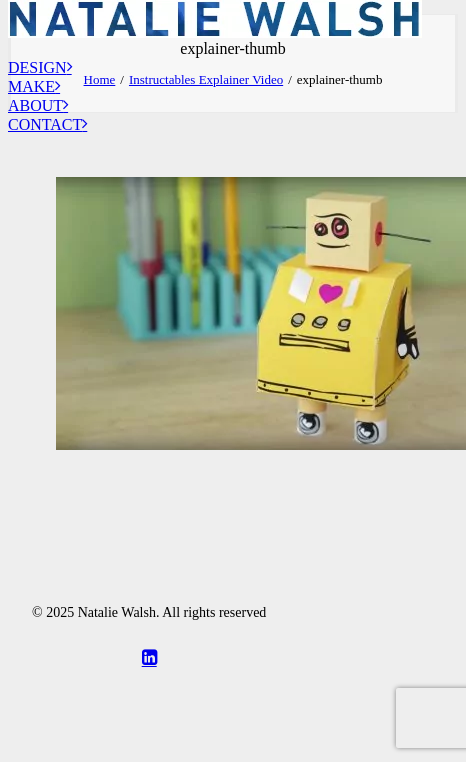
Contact (47, 124)
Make (34, 86)
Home (100, 79)
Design (40, 67)
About (38, 105)
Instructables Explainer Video (206, 79)
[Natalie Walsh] (233, 7)
